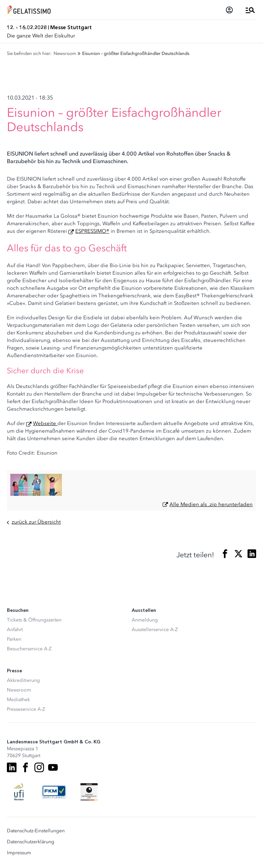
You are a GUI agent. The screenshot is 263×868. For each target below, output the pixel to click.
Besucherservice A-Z (29, 649)
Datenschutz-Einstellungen (36, 831)
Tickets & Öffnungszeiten (34, 620)
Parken (14, 639)
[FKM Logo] (54, 792)
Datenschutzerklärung (31, 842)
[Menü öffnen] (250, 10)
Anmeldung (145, 620)
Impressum (19, 853)
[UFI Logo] (19, 792)
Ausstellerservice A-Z (155, 630)
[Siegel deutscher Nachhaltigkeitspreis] (89, 792)
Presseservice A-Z (26, 709)
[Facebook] (25, 767)
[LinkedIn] (12, 767)
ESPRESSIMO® (92, 231)
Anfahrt (15, 630)
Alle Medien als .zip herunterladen (211, 504)
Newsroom (19, 690)
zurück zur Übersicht (34, 522)
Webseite (45, 423)
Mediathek (18, 700)
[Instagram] (39, 767)
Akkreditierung (23, 680)
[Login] (229, 10)
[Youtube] (53, 767)
